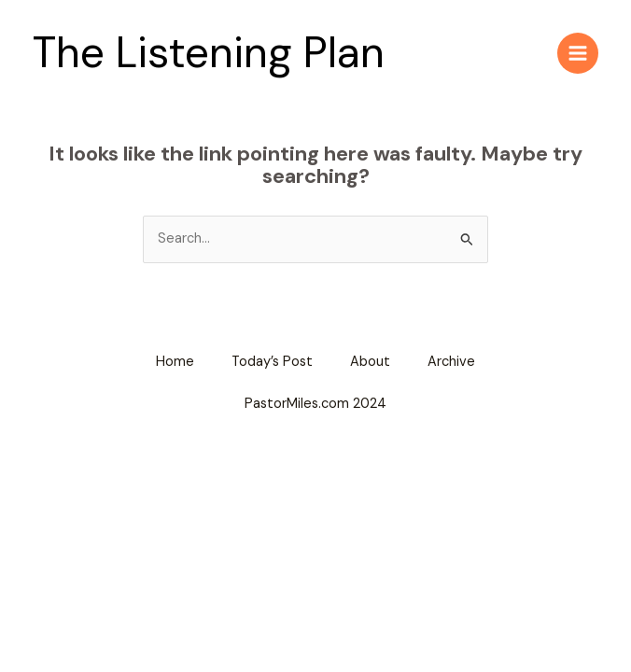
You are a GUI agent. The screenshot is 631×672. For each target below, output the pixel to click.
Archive (451, 362)
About (370, 362)
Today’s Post (272, 362)
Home (175, 362)
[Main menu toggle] (578, 53)
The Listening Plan (209, 53)
